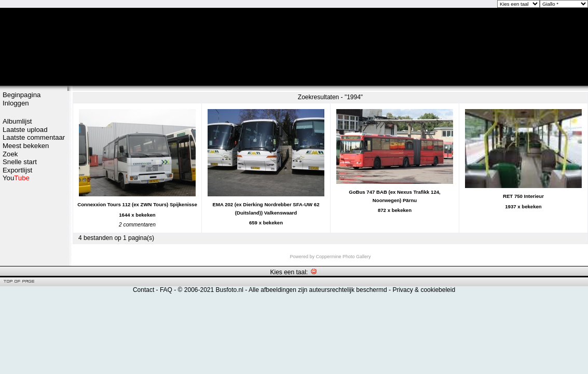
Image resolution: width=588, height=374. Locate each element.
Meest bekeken (26, 146)
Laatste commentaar (34, 137)
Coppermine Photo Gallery (343, 257)
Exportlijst (17, 170)
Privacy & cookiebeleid (424, 290)
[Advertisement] (34, 222)
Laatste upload (25, 130)
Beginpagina (22, 95)
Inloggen (16, 103)
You (16, 178)
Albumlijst (17, 121)
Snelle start (20, 162)
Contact (143, 290)
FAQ (166, 290)
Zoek (10, 154)
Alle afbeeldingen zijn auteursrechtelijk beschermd (318, 290)
